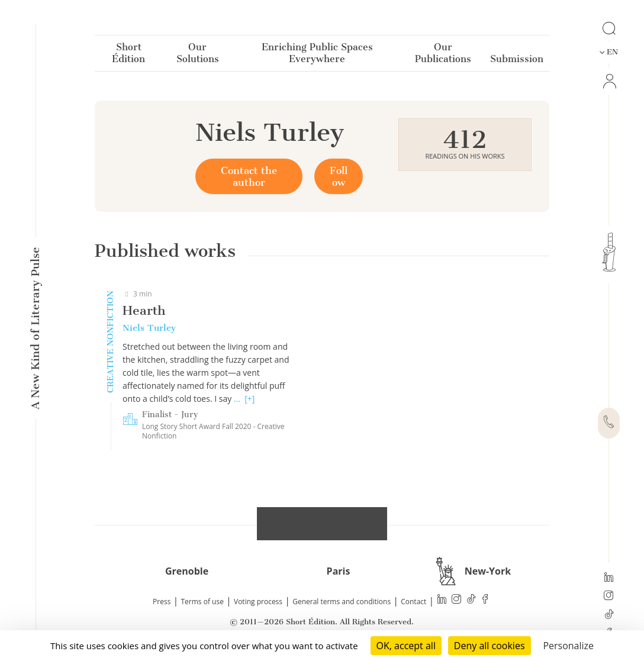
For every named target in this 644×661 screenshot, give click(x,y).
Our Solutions (198, 55)
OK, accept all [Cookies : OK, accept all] (406, 646)
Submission (517, 61)
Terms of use (202, 602)
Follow (339, 176)
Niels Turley (149, 328)
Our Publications (443, 55)
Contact (413, 602)
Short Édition (128, 55)
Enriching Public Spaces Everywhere (317, 55)
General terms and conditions (342, 602)
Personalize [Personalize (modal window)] (568, 646)
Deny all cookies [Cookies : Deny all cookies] (490, 646)
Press (162, 602)
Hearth (144, 310)
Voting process (258, 602)
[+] (249, 399)
